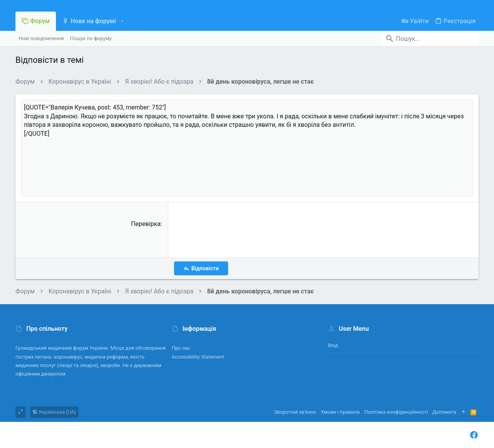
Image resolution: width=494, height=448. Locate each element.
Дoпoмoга (444, 412)
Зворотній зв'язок (295, 412)
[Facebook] (474, 435)
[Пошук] (430, 39)
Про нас (181, 348)
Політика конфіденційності (396, 412)
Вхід (333, 345)
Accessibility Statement (198, 357)
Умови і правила (340, 412)
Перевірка (146, 224)
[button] (122, 21)
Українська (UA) (54, 412)
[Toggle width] (20, 412)
